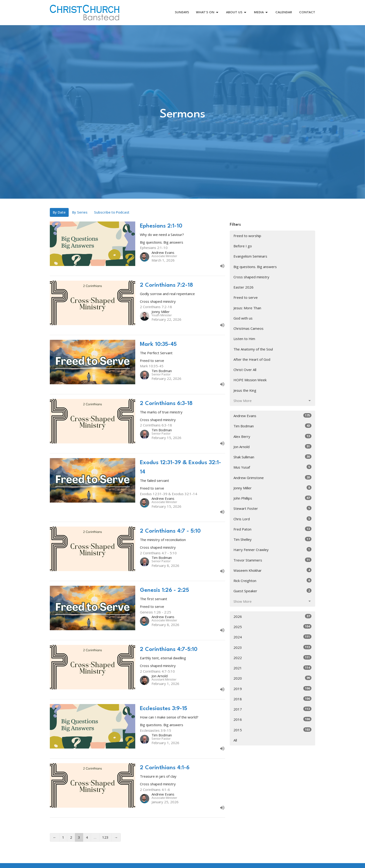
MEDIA (261, 13)
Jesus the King (245, 390)
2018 (272, 699)
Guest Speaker (272, 591)
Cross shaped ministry (251, 277)
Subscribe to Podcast (112, 212)
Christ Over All (245, 370)
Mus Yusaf (272, 467)
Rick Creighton (272, 580)
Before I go (243, 246)
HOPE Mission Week (250, 380)
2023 (272, 647)
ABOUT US (237, 13)
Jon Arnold (272, 447)
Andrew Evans (272, 416)
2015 (272, 730)
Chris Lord (272, 519)
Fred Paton (272, 529)
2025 (272, 627)
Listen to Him (244, 339)
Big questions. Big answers (255, 267)
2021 (272, 668)
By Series (80, 212)
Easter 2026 (243, 287)
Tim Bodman (272, 426)
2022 (272, 658)
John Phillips (272, 498)
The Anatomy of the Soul (253, 349)
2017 (272, 709)
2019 (272, 689)
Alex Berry (272, 436)
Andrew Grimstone (272, 478)
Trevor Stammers (272, 560)
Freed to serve (246, 297)
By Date (59, 212)
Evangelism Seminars (250, 256)
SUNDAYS (182, 12)
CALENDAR (284, 12)
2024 (272, 637)
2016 (272, 719)
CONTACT (307, 12)
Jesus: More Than (247, 308)
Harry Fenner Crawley (272, 550)
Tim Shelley (272, 539)
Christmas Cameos (248, 328)
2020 (272, 678)
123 (105, 837)
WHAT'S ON (208, 13)
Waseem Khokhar (272, 570)
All (235, 740)
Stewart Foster (272, 508)
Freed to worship (247, 236)
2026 (272, 616)
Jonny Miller (272, 488)
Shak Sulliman (272, 457)
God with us (243, 318)
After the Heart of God (252, 359)
